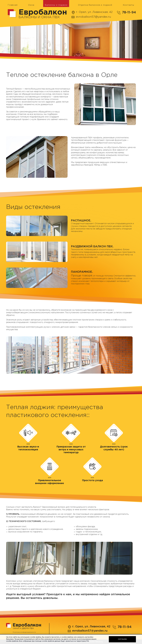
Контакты (129, 5)
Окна (31, 5)
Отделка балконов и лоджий (95, 5)
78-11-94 (129, 12)
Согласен (122, 639)
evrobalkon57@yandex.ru (93, 17)
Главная (13, 5)
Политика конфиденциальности (24, 632)
